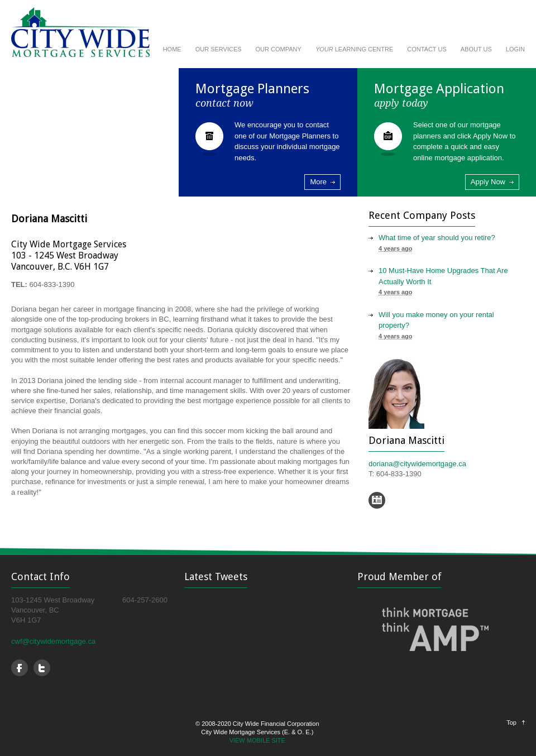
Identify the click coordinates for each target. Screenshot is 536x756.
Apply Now (488, 182)
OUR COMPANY (279, 49)
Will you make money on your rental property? (436, 320)
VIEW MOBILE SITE (257, 740)
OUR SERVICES (219, 49)
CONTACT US (427, 49)
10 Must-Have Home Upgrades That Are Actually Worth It (443, 276)
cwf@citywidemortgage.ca (53, 641)
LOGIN (515, 49)
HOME (172, 49)
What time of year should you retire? (437, 238)
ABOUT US (476, 49)
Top (511, 722)
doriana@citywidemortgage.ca (417, 464)
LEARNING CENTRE (354, 49)
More (318, 182)
